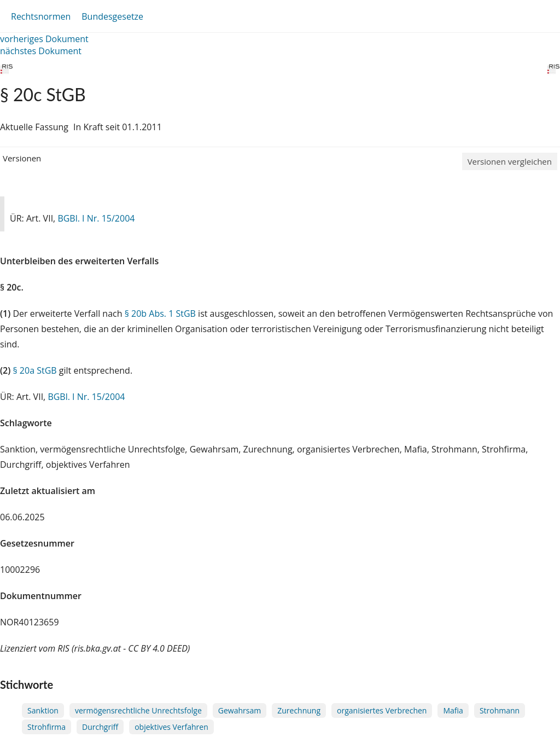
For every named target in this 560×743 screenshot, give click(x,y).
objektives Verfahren (171, 727)
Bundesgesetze (112, 16)
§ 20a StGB (34, 370)
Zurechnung (299, 710)
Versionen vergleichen (510, 161)
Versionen (22, 158)
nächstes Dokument (41, 51)
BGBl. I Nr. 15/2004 (96, 218)
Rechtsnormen (41, 16)
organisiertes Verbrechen (382, 710)
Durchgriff (100, 727)
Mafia (453, 710)
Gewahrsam (240, 710)
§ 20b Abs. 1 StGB (160, 314)
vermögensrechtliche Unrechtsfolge (138, 710)
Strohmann (500, 710)
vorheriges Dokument (44, 39)
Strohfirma (46, 727)
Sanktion (43, 710)
